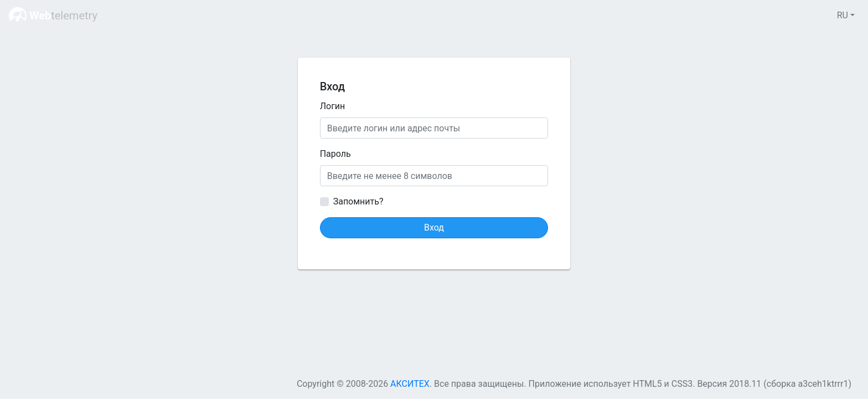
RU (843, 15)
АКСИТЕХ (410, 384)
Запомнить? (358, 201)
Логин (333, 106)
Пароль (335, 154)
